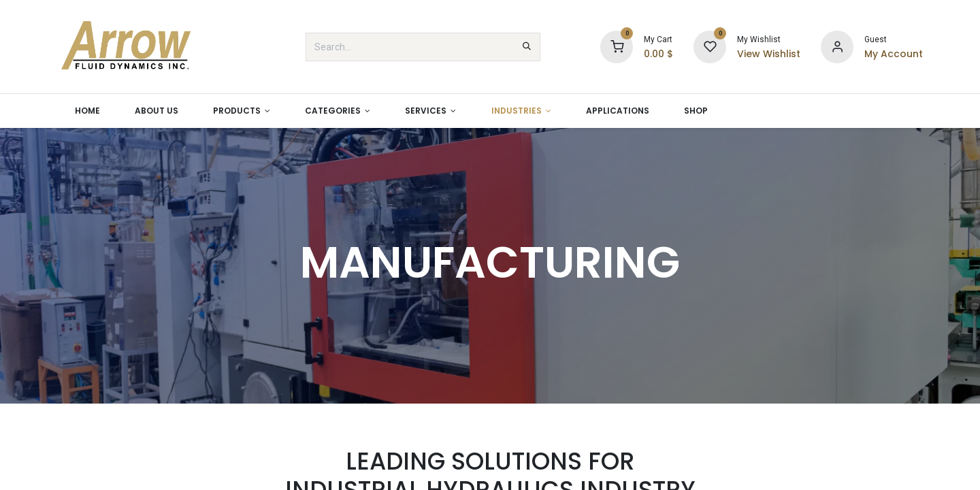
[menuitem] (87, 111)
